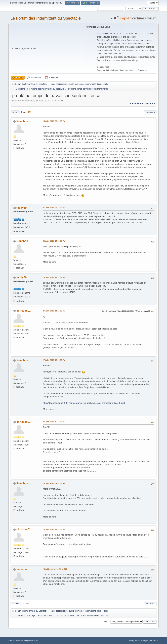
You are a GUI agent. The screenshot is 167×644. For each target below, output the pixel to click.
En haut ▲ (154, 640)
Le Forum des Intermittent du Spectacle (46, 18)
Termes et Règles (142, 640)
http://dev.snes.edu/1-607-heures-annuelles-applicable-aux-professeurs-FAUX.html (84, 403)
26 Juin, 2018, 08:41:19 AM (54, 208)
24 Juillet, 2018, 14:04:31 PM (55, 569)
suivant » (150, 103)
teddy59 (21, 208)
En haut (16, 604)
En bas (15, 112)
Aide (131, 640)
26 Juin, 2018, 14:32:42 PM (54, 277)
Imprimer (150, 112)
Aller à (106, 622)
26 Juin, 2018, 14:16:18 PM (54, 241)
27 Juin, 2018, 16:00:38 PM (54, 360)
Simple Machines (31, 640)
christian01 (23, 311)
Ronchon (22, 121)
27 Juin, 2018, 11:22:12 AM (54, 311)
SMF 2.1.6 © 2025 (16, 640)
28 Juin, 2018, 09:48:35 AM (54, 483)
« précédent (137, 103)
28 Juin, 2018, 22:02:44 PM (54, 529)
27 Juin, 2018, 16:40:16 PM (54, 422)
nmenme (22, 569)
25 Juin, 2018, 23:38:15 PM (54, 121)
